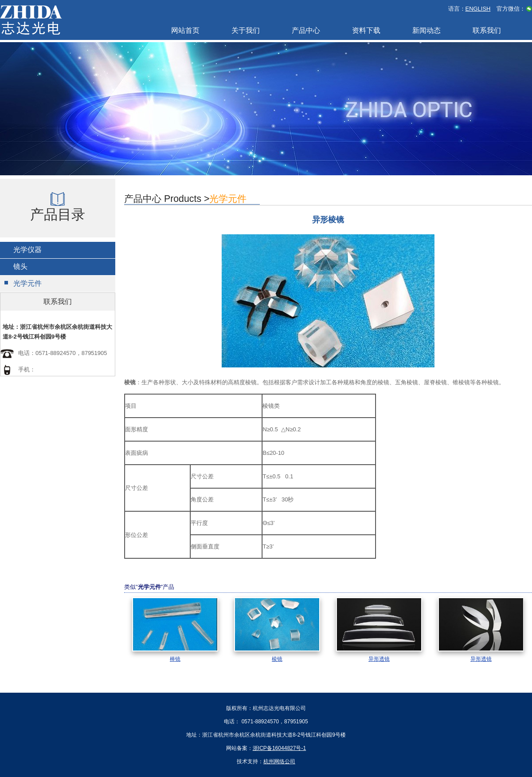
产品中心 (306, 30)
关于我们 (246, 30)
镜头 (20, 266)
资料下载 (366, 30)
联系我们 (487, 30)
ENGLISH (478, 9)
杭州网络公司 (279, 761)
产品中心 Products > (185, 199)
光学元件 (27, 283)
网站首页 (185, 30)
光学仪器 (27, 250)
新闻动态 (426, 30)
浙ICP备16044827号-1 (279, 748)
